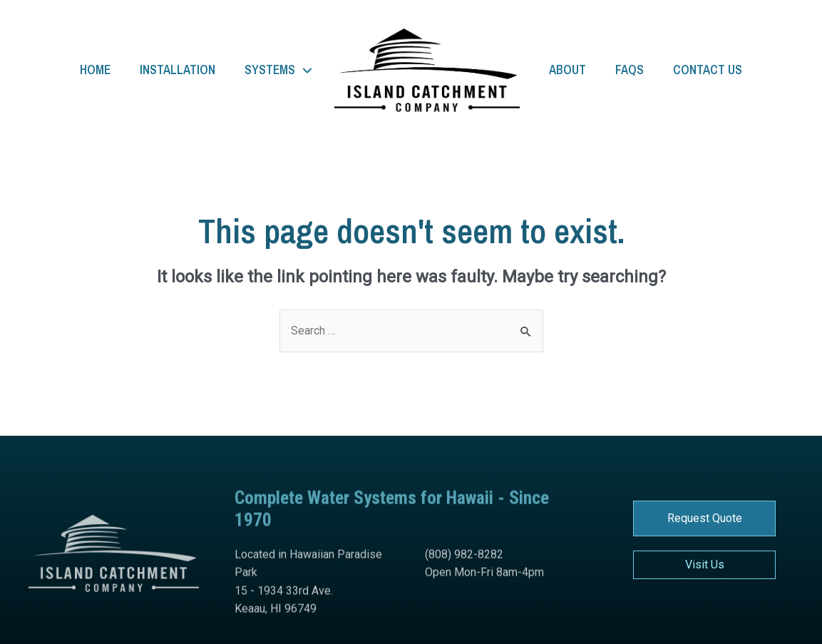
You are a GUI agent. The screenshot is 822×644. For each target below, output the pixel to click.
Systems (270, 70)
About (567, 70)
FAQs (630, 70)
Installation (178, 70)
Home (95, 70)
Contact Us (708, 70)
